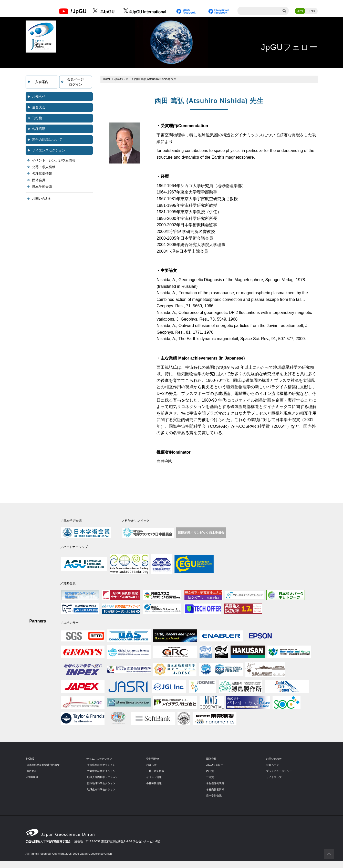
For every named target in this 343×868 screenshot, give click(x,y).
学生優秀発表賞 (216, 784)
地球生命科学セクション (103, 790)
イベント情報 (155, 778)
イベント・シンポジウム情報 (54, 161)
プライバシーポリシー (280, 771)
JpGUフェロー (124, 79)
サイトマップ (275, 778)
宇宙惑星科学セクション (103, 765)
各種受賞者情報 (216, 790)
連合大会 (39, 108)
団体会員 (39, 181)
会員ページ (273, 765)
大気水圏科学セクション (103, 771)
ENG (312, 12)
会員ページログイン (75, 82)
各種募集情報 (42, 174)
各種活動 (39, 129)
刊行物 (37, 119)
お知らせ (39, 97)
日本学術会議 (42, 187)
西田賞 (210, 771)
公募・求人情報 (44, 167)
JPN (300, 12)
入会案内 (42, 82)
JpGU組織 (33, 778)
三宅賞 (210, 778)
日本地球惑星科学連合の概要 (45, 765)
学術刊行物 (153, 759)
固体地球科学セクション (103, 784)
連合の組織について (47, 140)
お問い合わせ (42, 199)
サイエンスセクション (49, 151)
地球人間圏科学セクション (104, 778)
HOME (107, 79)
